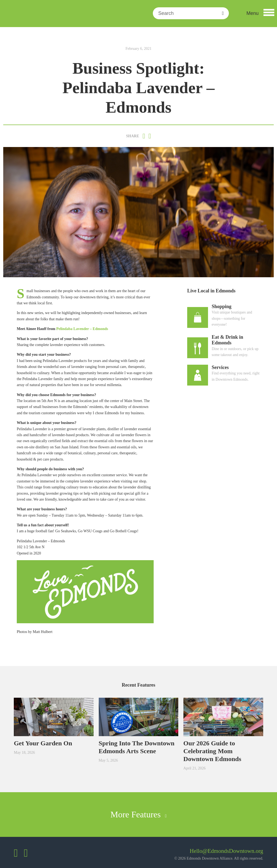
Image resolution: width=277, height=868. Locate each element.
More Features (138, 814)
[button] (260, 13)
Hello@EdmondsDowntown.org (226, 851)
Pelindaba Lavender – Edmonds (82, 329)
